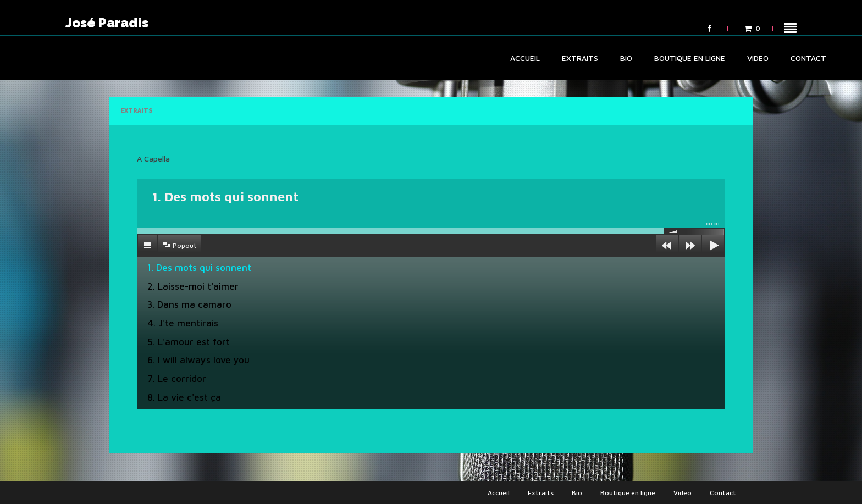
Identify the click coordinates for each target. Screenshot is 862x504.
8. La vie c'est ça (184, 397)
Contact (808, 58)
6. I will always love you (198, 360)
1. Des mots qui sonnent (199, 268)
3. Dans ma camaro (189, 304)
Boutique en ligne (690, 58)
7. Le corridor (177, 379)
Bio (626, 58)
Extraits (580, 58)
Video (758, 58)
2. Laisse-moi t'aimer (193, 286)
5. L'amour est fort (189, 342)
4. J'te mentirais (183, 323)
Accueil (525, 58)
